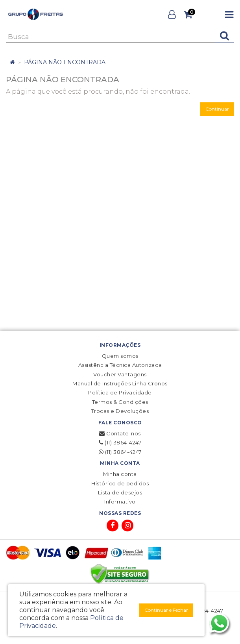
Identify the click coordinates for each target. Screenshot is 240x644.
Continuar (217, 109)
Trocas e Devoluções (120, 411)
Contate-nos (120, 433)
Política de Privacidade (120, 392)
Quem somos (120, 356)
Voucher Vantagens (120, 374)
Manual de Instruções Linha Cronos (120, 383)
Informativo (120, 502)
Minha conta (120, 474)
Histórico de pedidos (120, 483)
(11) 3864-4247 (120, 442)
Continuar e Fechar (166, 610)
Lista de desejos (120, 492)
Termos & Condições (120, 402)
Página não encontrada (65, 62)
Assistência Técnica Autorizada (120, 365)
